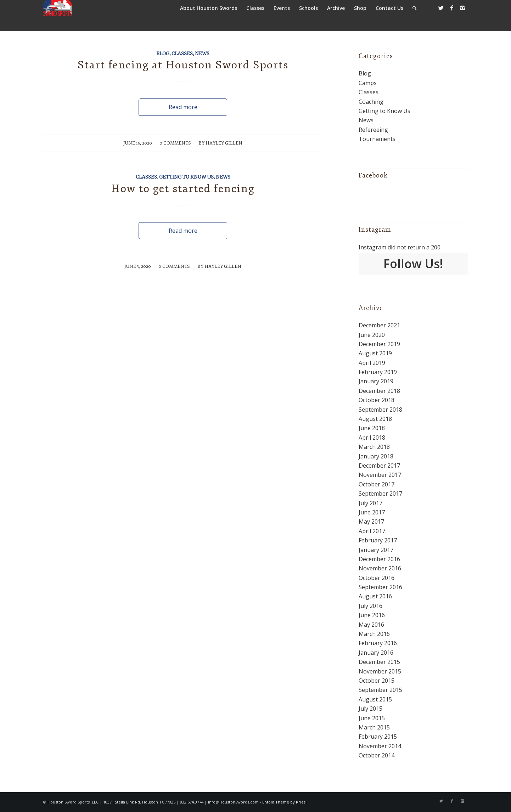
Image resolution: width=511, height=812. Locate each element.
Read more (183, 107)
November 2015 (380, 671)
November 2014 (380, 746)
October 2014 (377, 755)
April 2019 (372, 363)
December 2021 (379, 325)
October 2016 (377, 578)
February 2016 (378, 643)
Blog (163, 53)
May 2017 (371, 521)
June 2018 (372, 428)
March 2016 (374, 634)
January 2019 (376, 381)
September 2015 (380, 690)
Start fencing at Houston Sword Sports (183, 65)
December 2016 (379, 559)
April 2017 (372, 531)
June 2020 (372, 335)
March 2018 (374, 447)
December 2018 (379, 391)
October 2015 (377, 681)
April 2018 (372, 438)
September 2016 (380, 587)
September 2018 (380, 410)
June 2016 (372, 615)
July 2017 (370, 503)
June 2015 (372, 718)
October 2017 (377, 484)
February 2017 (378, 540)
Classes (182, 53)
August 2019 (375, 353)
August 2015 (375, 699)
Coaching (371, 102)
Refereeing (373, 130)
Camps (368, 83)
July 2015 (370, 709)
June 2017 (372, 512)
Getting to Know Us (186, 177)
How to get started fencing (183, 189)
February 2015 (378, 737)
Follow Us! (413, 264)
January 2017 (376, 550)
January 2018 (376, 456)
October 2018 (377, 400)
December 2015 (379, 662)
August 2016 (375, 596)
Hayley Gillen (224, 143)
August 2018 (375, 419)
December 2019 (379, 344)
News (202, 53)
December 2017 (379, 466)
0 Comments (175, 143)
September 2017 (380, 494)
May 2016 (371, 625)
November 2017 (380, 475)
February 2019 (378, 372)
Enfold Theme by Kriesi (284, 802)
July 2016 (370, 606)
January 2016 (376, 653)
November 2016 (380, 568)
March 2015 (374, 727)
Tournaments (377, 139)
